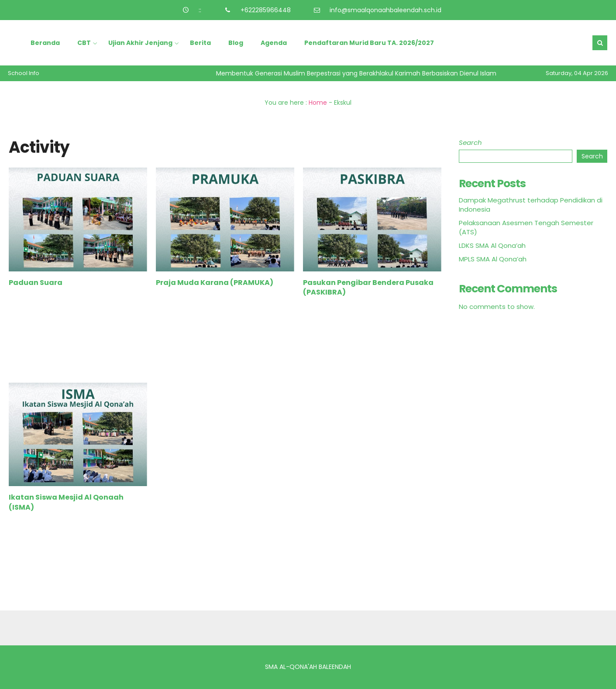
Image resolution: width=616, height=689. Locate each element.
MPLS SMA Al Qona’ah (493, 259)
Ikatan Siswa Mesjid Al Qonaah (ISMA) (66, 502)
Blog (236, 43)
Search (470, 142)
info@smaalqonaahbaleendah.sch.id (385, 10)
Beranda (45, 43)
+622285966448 (266, 10)
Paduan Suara (36, 283)
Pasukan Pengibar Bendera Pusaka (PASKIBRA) (368, 287)
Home (318, 103)
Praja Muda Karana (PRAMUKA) (215, 283)
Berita (200, 43)
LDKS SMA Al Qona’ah (492, 245)
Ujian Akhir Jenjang (140, 43)
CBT (84, 43)
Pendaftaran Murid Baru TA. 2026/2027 (369, 43)
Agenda (274, 43)
